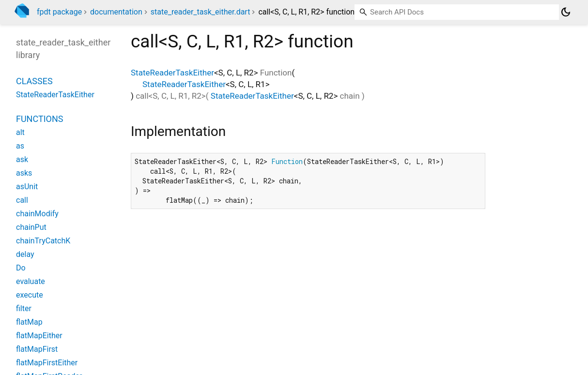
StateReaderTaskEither (172, 73)
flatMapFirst (37, 349)
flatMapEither (39, 336)
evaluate (31, 281)
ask (22, 159)
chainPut (31, 227)
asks (24, 173)
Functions (39, 119)
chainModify (37, 214)
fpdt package (59, 12)
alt (20, 132)
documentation (116, 12)
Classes (34, 81)
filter (24, 308)
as (20, 146)
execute (30, 295)
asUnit (27, 187)
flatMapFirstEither (47, 363)
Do (21, 268)
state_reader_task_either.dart (201, 12)
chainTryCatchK (43, 241)
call (22, 200)
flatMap (29, 322)
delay (25, 254)
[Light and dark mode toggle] (566, 12)
